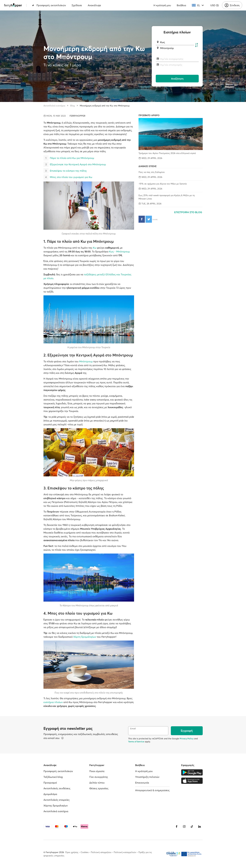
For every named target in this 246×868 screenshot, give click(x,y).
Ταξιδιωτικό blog (53, 777)
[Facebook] (177, 826)
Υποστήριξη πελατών (147, 777)
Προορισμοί (50, 783)
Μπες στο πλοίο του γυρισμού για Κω (71, 177)
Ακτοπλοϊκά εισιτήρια (54, 106)
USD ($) (215, 5)
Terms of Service (136, 742)
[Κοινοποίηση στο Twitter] (149, 219)
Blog (72, 106)
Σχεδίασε (77, 5)
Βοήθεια (181, 5)
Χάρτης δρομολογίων (56, 805)
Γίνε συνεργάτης (99, 777)
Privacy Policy (187, 739)
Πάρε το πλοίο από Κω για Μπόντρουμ (72, 158)
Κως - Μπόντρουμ (119, 251)
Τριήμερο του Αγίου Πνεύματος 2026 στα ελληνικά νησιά (167, 153)
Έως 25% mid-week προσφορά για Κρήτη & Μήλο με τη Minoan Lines (167, 197)
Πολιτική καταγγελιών (125, 852)
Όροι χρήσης (72, 852)
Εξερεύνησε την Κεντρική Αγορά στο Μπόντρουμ (78, 164)
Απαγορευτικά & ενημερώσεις (152, 790)
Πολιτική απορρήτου (101, 852)
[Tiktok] (192, 826)
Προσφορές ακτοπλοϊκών (49, 5)
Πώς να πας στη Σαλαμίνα (152, 172)
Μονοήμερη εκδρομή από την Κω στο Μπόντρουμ (105, 106)
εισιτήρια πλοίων (53, 702)
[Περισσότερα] (62, 738)
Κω (95, 248)
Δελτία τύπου (97, 783)
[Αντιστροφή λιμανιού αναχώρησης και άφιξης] (196, 45)
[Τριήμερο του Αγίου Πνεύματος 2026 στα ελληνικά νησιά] (171, 134)
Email (133, 729)
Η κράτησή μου (162, 5)
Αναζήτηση (177, 79)
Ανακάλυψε (94, 5)
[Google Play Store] (192, 772)
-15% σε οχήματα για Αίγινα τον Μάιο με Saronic (163, 184)
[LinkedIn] (200, 826)
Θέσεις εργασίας (99, 788)
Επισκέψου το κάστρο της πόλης (68, 171)
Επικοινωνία (142, 783)
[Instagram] (184, 826)
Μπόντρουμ (86, 361)
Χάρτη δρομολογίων (85, 637)
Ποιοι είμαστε (97, 771)
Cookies (85, 852)
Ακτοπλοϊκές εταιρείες (57, 800)
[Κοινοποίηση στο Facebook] (142, 219)
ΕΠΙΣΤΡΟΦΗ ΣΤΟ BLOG (188, 212)
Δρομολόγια (50, 794)
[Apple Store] (192, 781)
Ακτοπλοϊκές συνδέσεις (57, 788)
